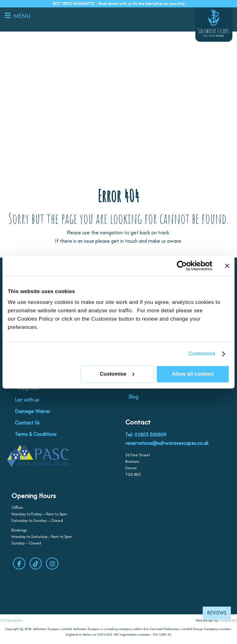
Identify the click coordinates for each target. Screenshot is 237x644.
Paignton (29, 389)
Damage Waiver (33, 412)
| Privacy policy (11, 621)
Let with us (27, 400)
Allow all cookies (193, 374)
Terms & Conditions (36, 434)
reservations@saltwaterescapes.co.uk (167, 443)
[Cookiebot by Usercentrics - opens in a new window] (185, 266)
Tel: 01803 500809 (146, 435)
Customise (202, 354)
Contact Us (27, 423)
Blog (133, 397)
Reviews (217, 613)
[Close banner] (227, 266)
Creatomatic (228, 621)
